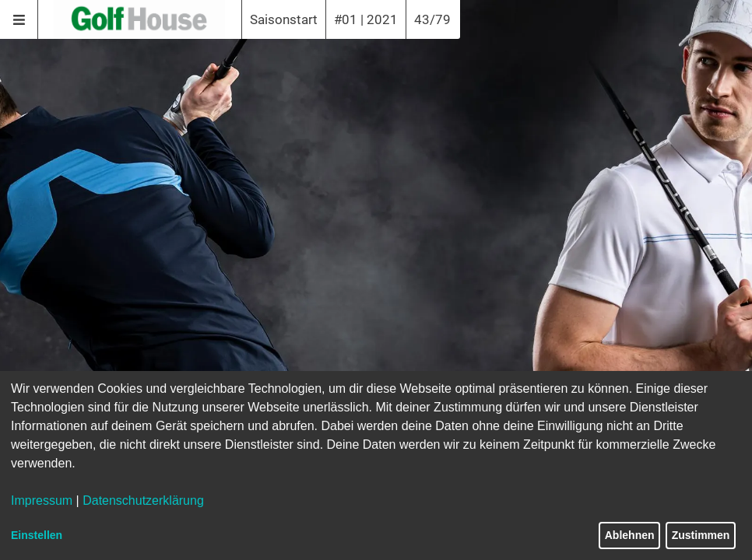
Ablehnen (630, 535)
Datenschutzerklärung (143, 500)
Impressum (42, 500)
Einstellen (37, 535)
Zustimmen (701, 535)
